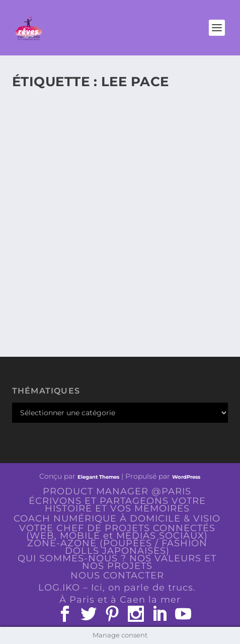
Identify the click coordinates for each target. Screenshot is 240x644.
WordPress (186, 477)
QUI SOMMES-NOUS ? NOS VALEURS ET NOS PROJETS (117, 562)
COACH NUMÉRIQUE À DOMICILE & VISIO (117, 519)
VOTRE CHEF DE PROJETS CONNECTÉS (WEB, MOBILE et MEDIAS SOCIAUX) (117, 532)
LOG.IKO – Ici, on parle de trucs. (117, 588)
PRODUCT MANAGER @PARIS (117, 491)
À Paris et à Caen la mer (120, 600)
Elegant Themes (98, 477)
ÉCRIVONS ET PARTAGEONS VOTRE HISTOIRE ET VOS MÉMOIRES (117, 505)
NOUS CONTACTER (117, 575)
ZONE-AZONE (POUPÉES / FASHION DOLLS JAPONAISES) (117, 547)
